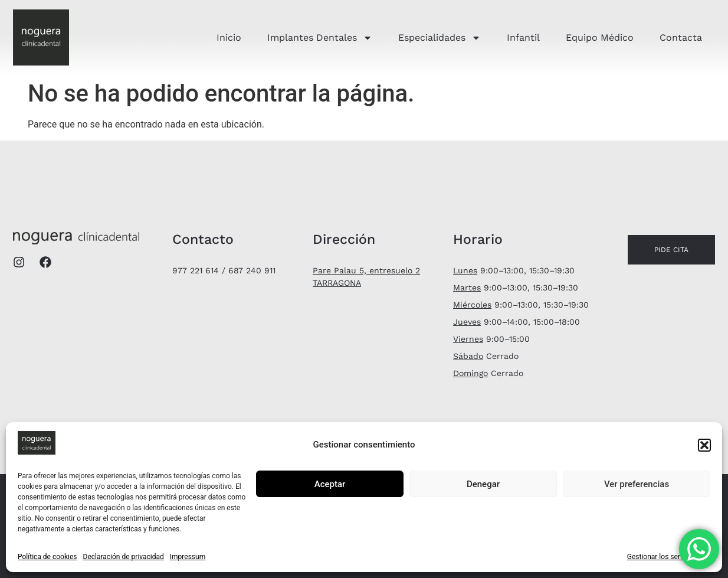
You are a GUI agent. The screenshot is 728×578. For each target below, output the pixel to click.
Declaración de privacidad (124, 557)
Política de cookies (47, 557)
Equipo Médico (600, 37)
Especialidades (440, 38)
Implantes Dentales (320, 38)
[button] (704, 445)
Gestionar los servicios (663, 557)
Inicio (229, 37)
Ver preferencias (637, 484)
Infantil (523, 37)
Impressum (188, 557)
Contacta (681, 37)
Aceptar (330, 484)
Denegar (483, 484)
